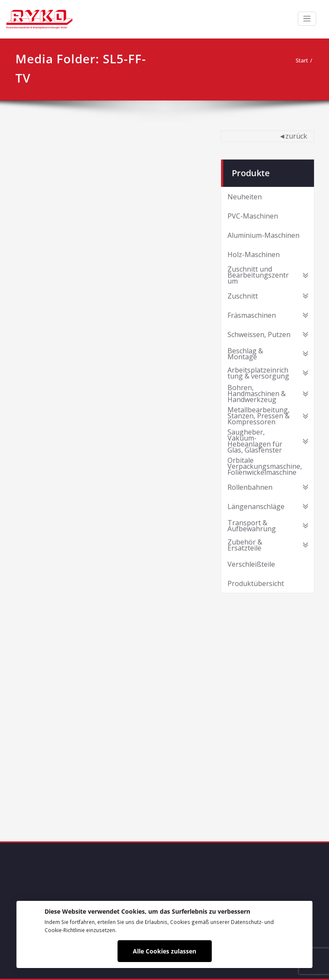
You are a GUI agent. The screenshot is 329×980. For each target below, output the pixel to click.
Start (302, 60)
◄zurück (293, 135)
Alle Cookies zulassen (164, 951)
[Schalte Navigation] (307, 19)
